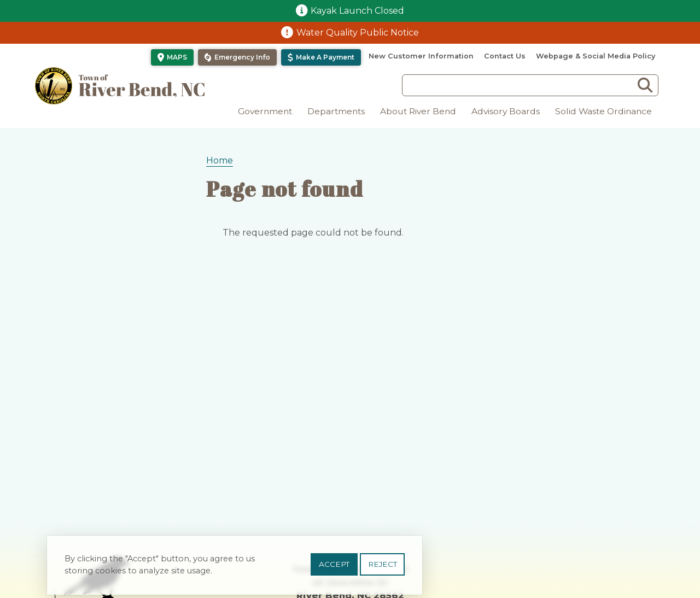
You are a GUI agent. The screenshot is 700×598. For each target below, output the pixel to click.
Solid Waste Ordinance (603, 111)
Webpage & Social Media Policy (596, 56)
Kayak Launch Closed (357, 11)
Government (265, 111)
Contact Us (505, 56)
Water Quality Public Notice (358, 33)
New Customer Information (421, 56)
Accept (334, 567)
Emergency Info (242, 57)
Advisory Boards (506, 111)
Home (220, 160)
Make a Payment (325, 57)
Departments (336, 111)
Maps (177, 57)
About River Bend (418, 111)
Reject (383, 567)
